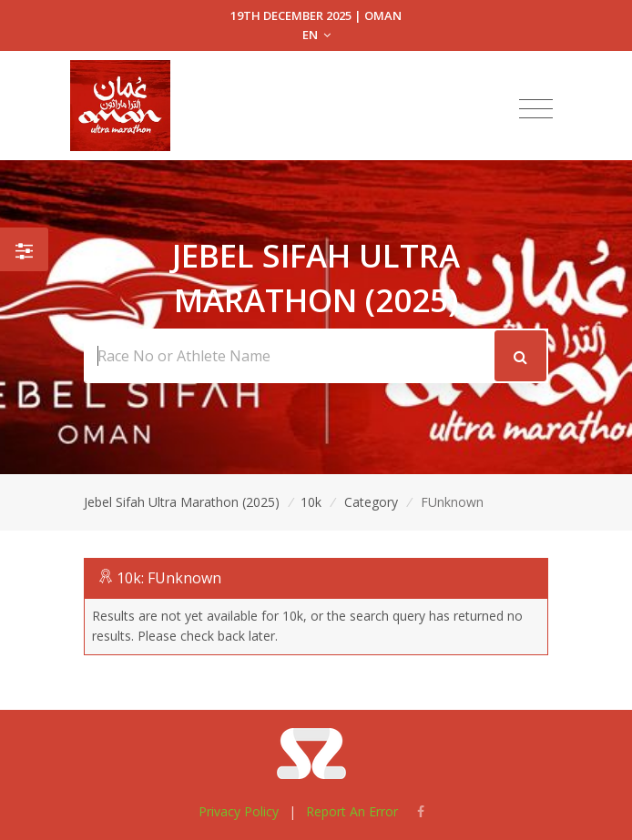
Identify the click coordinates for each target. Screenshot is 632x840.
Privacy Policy (239, 811)
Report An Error (352, 811)
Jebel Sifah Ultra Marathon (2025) (182, 502)
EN (316, 35)
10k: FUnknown (169, 578)
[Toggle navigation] (536, 109)
